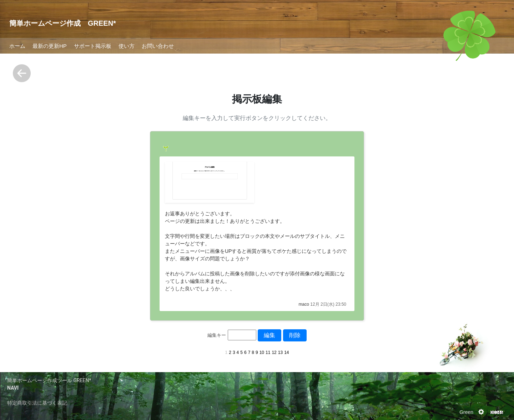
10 (262, 352)
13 (280, 352)
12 (274, 352)
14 (286, 352)
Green (466, 412)
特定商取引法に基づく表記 (37, 403)
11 (268, 352)
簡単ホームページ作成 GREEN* (63, 23)
